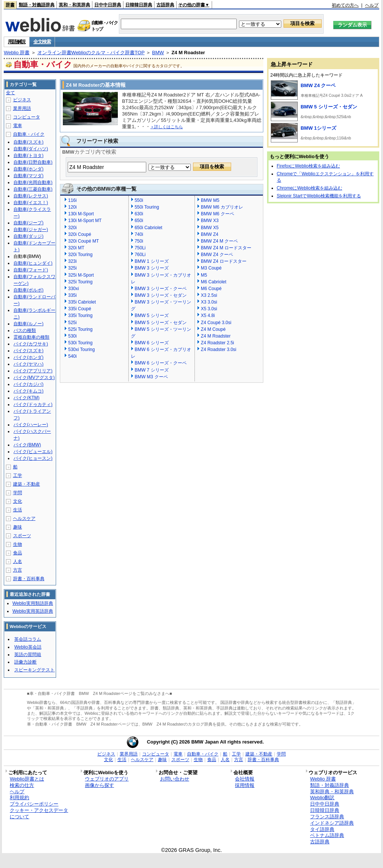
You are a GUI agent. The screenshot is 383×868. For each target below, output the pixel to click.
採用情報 (245, 785)
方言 (18, 570)
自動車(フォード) (31, 270)
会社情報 (245, 779)
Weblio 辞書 (17, 53)
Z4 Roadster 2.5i (217, 343)
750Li (140, 248)
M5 (204, 275)
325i (72, 268)
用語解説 (17, 42)
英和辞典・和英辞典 (332, 792)
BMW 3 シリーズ (152, 268)
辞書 (10, 5)
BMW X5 (210, 228)
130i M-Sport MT (85, 221)
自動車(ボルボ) (28, 290)
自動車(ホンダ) (28, 169)
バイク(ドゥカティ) (33, 404)
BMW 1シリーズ (318, 128)
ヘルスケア (24, 518)
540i (72, 356)
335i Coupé (79, 309)
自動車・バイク (29, 134)
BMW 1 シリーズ (152, 261)
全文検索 (42, 42)
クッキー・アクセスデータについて (39, 813)
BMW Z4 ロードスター (224, 261)
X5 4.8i (208, 316)
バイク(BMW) (27, 445)
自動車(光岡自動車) (33, 182)
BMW (158, 53)
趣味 (18, 527)
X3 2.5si (209, 295)
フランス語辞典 (327, 817)
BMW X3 (210, 221)
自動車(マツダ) (28, 176)
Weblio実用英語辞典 (33, 611)
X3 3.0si (209, 302)
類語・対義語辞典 (37, 5)
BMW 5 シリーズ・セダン (161, 323)
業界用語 (22, 108)
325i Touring (80, 282)
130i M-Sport (81, 214)
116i (72, 200)
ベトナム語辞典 (327, 835)
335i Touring (80, 316)
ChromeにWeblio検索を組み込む (310, 188)
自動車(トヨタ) (28, 156)
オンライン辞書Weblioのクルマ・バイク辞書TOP (91, 53)
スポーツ (22, 536)
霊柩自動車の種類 (31, 337)
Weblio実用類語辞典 (33, 603)
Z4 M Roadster (216, 336)
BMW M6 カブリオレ (222, 207)
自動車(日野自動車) (33, 162)
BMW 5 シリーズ (152, 316)
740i (139, 234)
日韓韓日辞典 (139, 5)
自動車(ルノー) (28, 324)
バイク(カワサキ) (31, 344)
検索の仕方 (22, 785)
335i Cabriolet (82, 302)
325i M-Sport (81, 275)
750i (139, 241)
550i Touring (147, 207)
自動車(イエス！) (31, 203)
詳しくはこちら (167, 127)
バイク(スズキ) (28, 351)
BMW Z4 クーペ (217, 255)
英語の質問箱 (28, 655)
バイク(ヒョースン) (33, 458)
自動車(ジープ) (28, 223)
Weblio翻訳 (322, 798)
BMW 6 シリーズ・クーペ (161, 363)
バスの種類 (25, 330)
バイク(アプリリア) (33, 371)
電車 (18, 126)
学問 (18, 493)
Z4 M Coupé (213, 329)
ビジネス (22, 100)
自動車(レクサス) (31, 196)
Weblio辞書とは (27, 779)
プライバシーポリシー (34, 804)
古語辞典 (165, 5)
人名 (18, 561)
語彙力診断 (25, 662)
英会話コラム (28, 639)
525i (72, 323)
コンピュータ (27, 117)
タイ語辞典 (322, 829)
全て (10, 93)
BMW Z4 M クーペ (219, 241)
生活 (18, 510)
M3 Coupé (211, 268)
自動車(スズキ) (28, 142)
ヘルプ (372, 5)
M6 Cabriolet (214, 282)
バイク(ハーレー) (31, 425)
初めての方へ (345, 5)
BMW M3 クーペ (151, 377)
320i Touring (80, 255)
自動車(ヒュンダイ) (33, 263)
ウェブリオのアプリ (107, 779)
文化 (18, 501)
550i (139, 200)
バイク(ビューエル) (33, 452)
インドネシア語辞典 (332, 823)
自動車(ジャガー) (31, 230)
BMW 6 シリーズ (152, 343)
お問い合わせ (175, 779)
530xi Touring (81, 350)
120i (72, 207)
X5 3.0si (209, 309)
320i (72, 228)
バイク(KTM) (26, 398)
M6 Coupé (211, 289)
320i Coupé (79, 234)
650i (139, 221)
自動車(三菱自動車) (33, 189)
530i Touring (80, 343)
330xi (73, 289)
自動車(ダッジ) (28, 236)
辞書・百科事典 (29, 579)
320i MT (76, 248)
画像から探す (99, 785)
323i (72, 261)
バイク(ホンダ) (28, 357)
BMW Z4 (210, 234)
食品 (18, 553)
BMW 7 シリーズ (152, 370)
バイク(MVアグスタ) (34, 378)
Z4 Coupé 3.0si (216, 323)
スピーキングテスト (34, 670)
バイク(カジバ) (28, 384)
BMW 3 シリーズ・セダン (161, 295)
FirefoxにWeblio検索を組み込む (308, 166)
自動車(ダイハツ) (31, 149)
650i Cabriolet (148, 228)
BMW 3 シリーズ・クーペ (161, 289)
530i (72, 336)
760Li (140, 255)
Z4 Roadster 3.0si (219, 350)
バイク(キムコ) (28, 391)
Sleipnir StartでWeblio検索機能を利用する (319, 196)
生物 (18, 544)
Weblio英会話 (28, 647)
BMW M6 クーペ (217, 214)
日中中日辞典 (108, 5)
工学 (18, 475)
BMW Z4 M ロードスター (226, 248)
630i (139, 214)
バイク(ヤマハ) (28, 364)
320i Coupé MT (83, 241)
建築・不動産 (27, 484)
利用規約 (19, 798)
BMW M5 (210, 200)
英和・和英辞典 (74, 5)
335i (72, 295)
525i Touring (80, 329)
